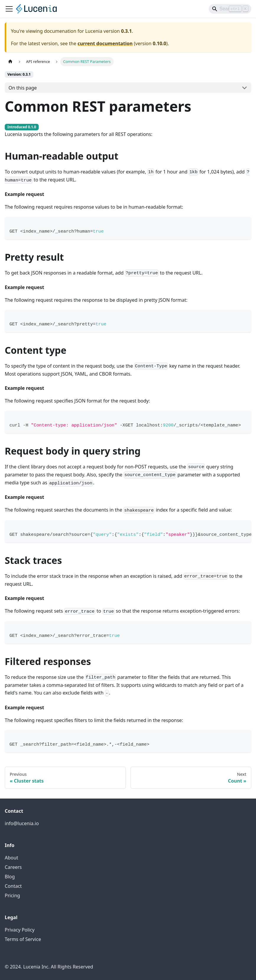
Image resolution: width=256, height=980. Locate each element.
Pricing (12, 895)
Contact (13, 886)
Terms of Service (23, 939)
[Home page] (10, 62)
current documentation (105, 43)
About (11, 858)
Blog (10, 877)
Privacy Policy (20, 930)
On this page (23, 88)
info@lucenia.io (22, 823)
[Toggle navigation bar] (9, 9)
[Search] (230, 9)
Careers (13, 867)
